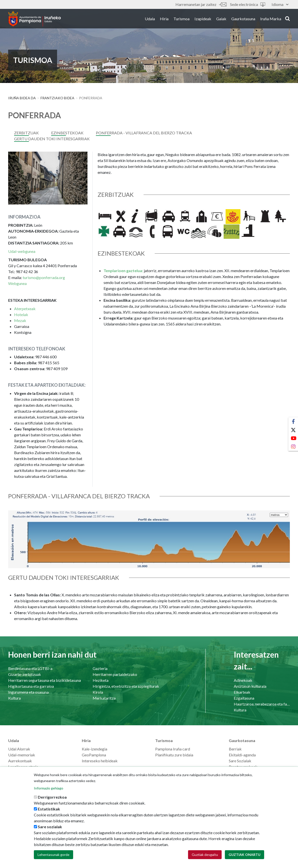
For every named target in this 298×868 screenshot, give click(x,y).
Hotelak (21, 314)
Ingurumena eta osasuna (28, 692)
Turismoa (181, 19)
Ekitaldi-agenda (242, 755)
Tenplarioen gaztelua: (123, 271)
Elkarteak (242, 692)
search (287, 19)
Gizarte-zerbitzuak (25, 674)
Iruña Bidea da (22, 98)
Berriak (235, 749)
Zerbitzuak (26, 133)
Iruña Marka (271, 19)
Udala (150, 19)
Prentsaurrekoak (243, 767)
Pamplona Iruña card (173, 749)
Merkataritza (104, 698)
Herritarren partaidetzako (115, 674)
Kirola (98, 692)
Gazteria (100, 668)
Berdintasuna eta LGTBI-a (30, 668)
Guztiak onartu (245, 857)
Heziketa (101, 680)
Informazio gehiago (49, 790)
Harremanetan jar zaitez (201, 4)
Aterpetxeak (25, 309)
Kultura (14, 698)
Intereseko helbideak (100, 761)
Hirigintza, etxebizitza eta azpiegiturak (126, 686)
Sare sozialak (50, 829)
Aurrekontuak (20, 761)
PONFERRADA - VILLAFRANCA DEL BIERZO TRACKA (144, 133)
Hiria (164, 19)
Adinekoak (243, 680)
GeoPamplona (94, 755)
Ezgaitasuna (244, 698)
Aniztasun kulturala (250, 686)
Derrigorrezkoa (52, 799)
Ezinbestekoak (67, 133)
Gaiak (221, 19)
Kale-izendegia (95, 749)
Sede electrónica (248, 4)
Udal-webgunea (22, 251)
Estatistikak (49, 811)
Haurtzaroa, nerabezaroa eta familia (262, 704)
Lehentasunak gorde (53, 857)
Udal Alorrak (19, 749)
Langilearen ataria (23, 767)
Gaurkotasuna (243, 19)
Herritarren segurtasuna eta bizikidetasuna (44, 680)
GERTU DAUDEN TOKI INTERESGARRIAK (52, 139)
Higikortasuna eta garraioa (31, 686)
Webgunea (17, 283)
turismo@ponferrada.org (44, 277)
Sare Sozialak (240, 761)
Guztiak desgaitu (205, 857)
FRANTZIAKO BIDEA (57, 98)
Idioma (280, 4)
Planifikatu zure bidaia (174, 755)
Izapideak (203, 19)
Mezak (20, 320)
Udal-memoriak (22, 755)
